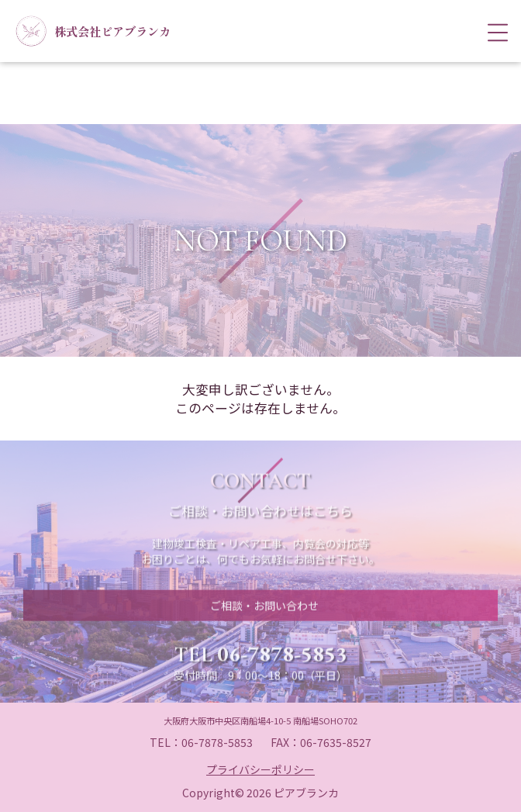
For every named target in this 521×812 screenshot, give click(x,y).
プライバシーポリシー (260, 769)
